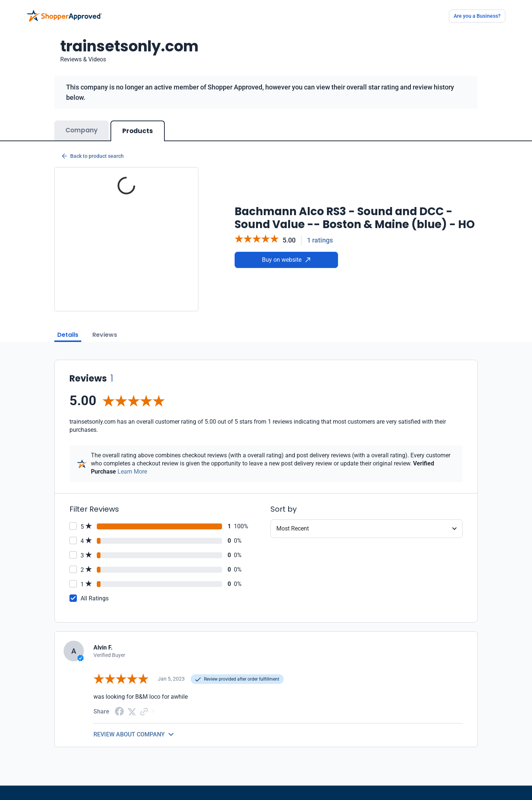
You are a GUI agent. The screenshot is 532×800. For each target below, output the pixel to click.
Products (138, 131)
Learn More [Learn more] (132, 472)
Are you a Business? (477, 16)
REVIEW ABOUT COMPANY (129, 734)
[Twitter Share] (132, 711)
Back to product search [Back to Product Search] (93, 156)
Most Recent (293, 528)
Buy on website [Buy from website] (286, 260)
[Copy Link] (144, 711)
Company (81, 130)
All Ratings (95, 598)
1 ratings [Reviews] (320, 240)
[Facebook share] (119, 711)
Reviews (105, 335)
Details (68, 335)
